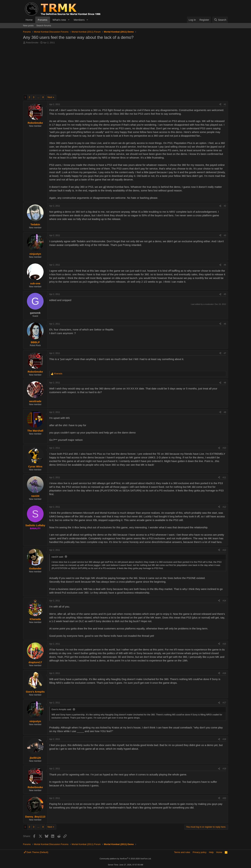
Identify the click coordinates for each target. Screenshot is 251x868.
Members (79, 20)
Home (29, 20)
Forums (43, 20)
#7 (225, 353)
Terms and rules (182, 852)
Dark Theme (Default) (36, 852)
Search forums (44, 25)
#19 (224, 769)
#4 (225, 265)
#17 (224, 703)
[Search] (220, 20)
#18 (224, 739)
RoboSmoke (32, 43)
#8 (225, 383)
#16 (224, 673)
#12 (224, 507)
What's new (59, 20)
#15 (224, 644)
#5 (225, 294)
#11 (224, 478)
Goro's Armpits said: (62, 709)
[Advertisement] (126, 70)
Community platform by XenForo (126, 859)
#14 (224, 601)
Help (211, 852)
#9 (225, 412)
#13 (224, 550)
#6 (225, 324)
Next (50, 97)
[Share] (220, 104)
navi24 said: (58, 557)
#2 (225, 206)
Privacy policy (199, 852)
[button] (69, 20)
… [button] (38, 97)
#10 (224, 448)
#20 (224, 798)
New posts (28, 25)
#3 (225, 235)
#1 (225, 104)
